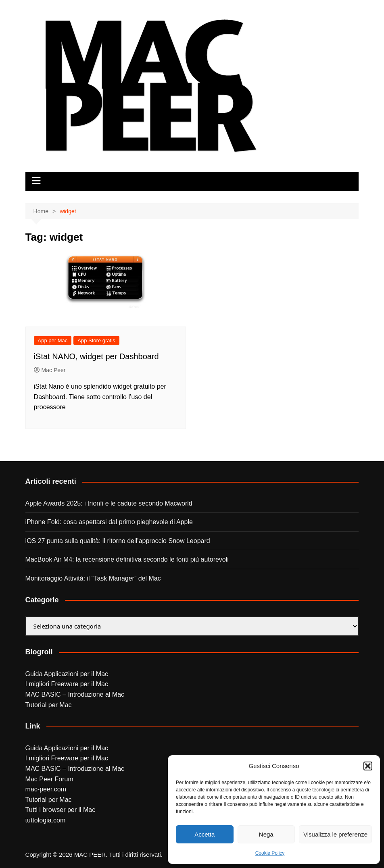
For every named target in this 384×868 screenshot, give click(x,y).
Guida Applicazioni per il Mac (67, 674)
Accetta (205, 834)
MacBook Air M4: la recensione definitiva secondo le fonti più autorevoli (127, 559)
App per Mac (53, 340)
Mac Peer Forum (49, 779)
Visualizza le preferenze (335, 834)
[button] (368, 766)
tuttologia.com (46, 820)
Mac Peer (50, 370)
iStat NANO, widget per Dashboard (96, 356)
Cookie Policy (270, 853)
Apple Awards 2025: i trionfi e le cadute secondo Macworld (109, 503)
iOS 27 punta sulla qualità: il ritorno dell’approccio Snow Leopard (118, 541)
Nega (266, 834)
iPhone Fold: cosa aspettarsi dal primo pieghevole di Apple (109, 522)
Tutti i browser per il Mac (61, 810)
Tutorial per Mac (49, 705)
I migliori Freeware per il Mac (67, 684)
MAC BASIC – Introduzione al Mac (75, 694)
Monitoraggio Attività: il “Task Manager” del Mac (93, 578)
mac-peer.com (46, 789)
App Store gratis (96, 340)
